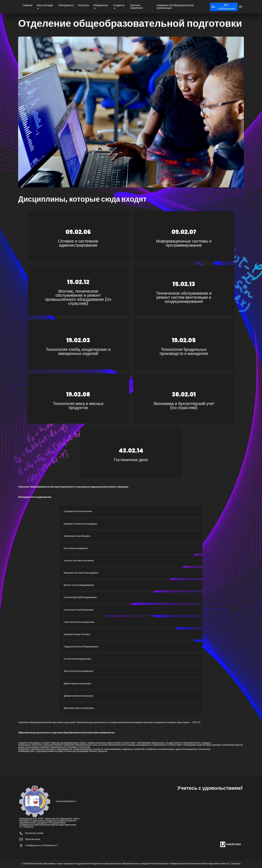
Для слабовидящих (223, 7)
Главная (28, 5)
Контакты (83, 5)
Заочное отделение (136, 7)
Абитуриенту (66, 5)
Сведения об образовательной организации (175, 7)
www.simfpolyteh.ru (66, 801)
